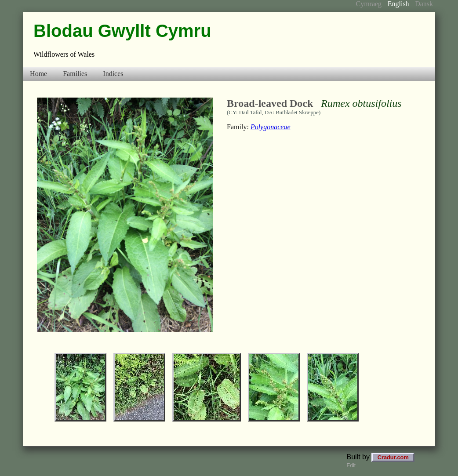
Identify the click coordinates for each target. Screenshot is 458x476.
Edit (351, 465)
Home (38, 74)
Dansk (424, 4)
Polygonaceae (271, 127)
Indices (113, 74)
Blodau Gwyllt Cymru (122, 31)
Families (75, 74)
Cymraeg (369, 4)
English (398, 4)
